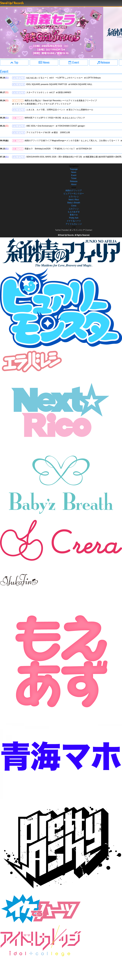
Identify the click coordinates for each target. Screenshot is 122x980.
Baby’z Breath (74, 203)
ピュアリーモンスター (74, 194)
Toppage (74, 169)
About (74, 184)
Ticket (74, 178)
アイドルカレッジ (74, 224)
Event (74, 175)
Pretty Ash (74, 218)
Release (74, 181)
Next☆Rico (74, 200)
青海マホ (74, 215)
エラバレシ (74, 197)
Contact (89, 230)
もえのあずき (74, 212)
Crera (74, 206)
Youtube (65, 230)
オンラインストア (77, 230)
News (74, 172)
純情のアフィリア (74, 190)
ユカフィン (74, 209)
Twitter (58, 230)
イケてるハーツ (74, 221)
